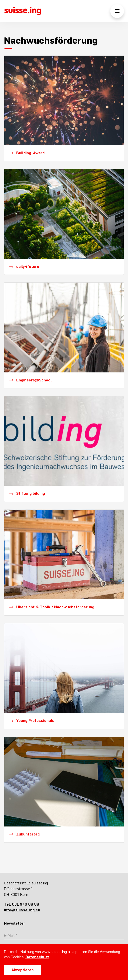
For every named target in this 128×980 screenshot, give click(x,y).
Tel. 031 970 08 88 (22, 904)
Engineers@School (34, 380)
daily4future (28, 266)
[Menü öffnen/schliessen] (117, 11)
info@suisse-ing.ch (22, 910)
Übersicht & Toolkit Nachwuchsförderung (55, 607)
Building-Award (30, 153)
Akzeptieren (23, 970)
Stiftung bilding (31, 493)
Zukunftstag (28, 834)
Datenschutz (37, 957)
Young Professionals (35, 720)
